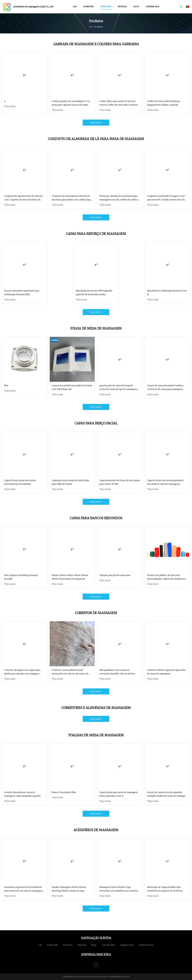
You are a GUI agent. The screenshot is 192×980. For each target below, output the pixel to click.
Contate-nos (152, 7)
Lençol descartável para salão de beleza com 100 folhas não (72, 387)
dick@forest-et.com (122, 977)
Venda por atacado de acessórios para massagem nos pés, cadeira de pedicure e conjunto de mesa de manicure (120, 198)
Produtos (106, 7)
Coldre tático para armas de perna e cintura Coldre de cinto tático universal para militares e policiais (119, 103)
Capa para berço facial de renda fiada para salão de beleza (70, 482)
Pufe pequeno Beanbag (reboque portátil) (21, 577)
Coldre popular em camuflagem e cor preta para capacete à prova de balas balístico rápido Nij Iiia (71, 103)
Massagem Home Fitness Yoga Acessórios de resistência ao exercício (119, 889)
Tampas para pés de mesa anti (115, 575)
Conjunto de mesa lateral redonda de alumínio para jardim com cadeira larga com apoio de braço (72, 198)
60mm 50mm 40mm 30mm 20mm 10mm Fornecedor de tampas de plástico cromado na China (70, 577)
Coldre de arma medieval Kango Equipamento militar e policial (164, 103)
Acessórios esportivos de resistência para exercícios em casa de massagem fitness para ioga (23, 889)
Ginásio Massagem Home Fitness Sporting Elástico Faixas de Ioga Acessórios (69, 889)
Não (6, 385)
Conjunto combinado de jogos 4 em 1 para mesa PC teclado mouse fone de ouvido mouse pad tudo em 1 (166, 198)
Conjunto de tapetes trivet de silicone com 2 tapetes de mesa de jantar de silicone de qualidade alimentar (24, 198)
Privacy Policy (146, 945)
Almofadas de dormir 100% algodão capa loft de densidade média (94, 292)
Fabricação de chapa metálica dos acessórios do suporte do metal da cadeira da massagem (165, 889)
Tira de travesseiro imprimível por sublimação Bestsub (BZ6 (22, 292)
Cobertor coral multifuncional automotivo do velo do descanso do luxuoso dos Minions (70, 672)
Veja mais (10, 106)
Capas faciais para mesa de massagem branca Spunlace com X (119, 794)
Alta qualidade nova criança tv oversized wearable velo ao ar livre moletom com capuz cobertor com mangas (117, 672)
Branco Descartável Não (64, 792)
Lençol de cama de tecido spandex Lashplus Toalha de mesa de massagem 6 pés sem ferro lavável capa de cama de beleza (167, 794)
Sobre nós (89, 7)
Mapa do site (127, 945)
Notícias (122, 7)
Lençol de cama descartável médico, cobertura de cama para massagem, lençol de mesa (165, 388)
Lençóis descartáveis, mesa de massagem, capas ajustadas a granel (22, 794)
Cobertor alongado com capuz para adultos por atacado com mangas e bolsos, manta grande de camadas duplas (22, 672)
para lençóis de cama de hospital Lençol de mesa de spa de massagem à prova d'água (119, 388)
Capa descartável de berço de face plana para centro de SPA (120, 482)
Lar (75, 7)
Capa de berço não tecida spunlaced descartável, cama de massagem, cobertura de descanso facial (165, 482)
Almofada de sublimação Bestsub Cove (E (167, 292)
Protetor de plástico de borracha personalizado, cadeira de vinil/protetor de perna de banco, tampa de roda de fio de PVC (167, 577)
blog (136, 7)
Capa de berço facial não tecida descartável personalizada (20, 482)
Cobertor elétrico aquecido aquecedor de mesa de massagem (166, 672)
